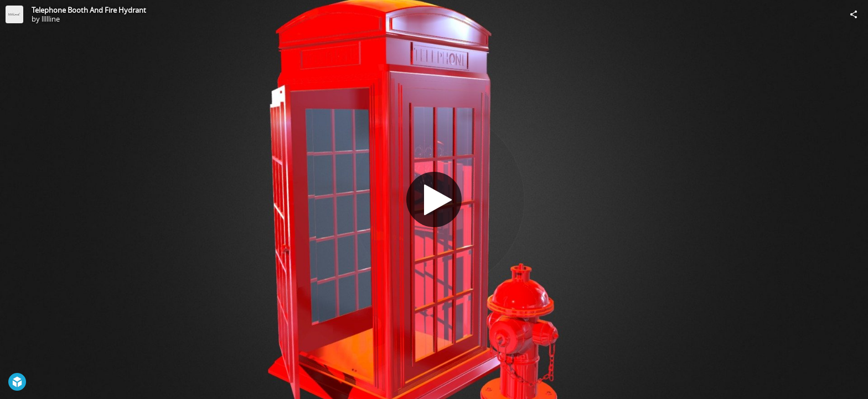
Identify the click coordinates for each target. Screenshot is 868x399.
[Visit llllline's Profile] (14, 14)
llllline (51, 19)
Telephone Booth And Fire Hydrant (89, 10)
